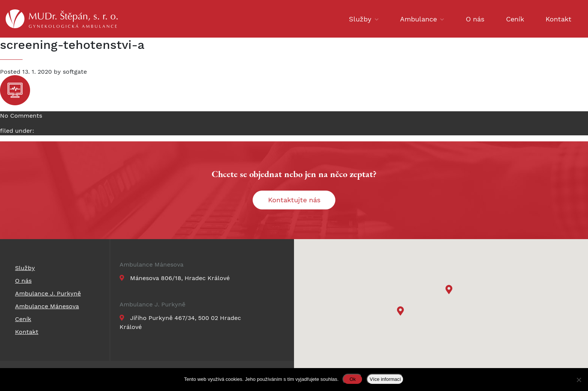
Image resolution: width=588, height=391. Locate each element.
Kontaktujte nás (294, 200)
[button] (450, 290)
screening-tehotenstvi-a (72, 45)
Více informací (385, 379)
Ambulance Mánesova (152, 265)
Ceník (515, 19)
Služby (360, 19)
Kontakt (558, 19)
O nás (475, 19)
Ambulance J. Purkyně (152, 305)
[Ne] (579, 380)
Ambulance (418, 19)
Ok (353, 379)
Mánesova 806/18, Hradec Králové (175, 278)
